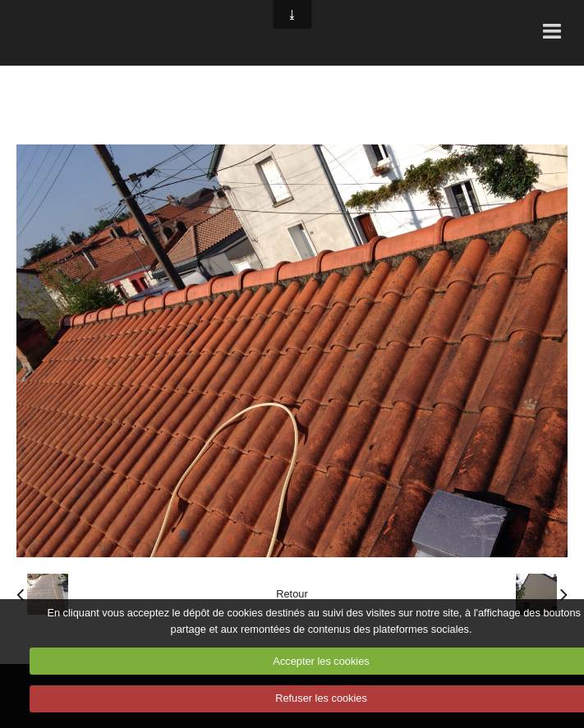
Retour (292, 594)
